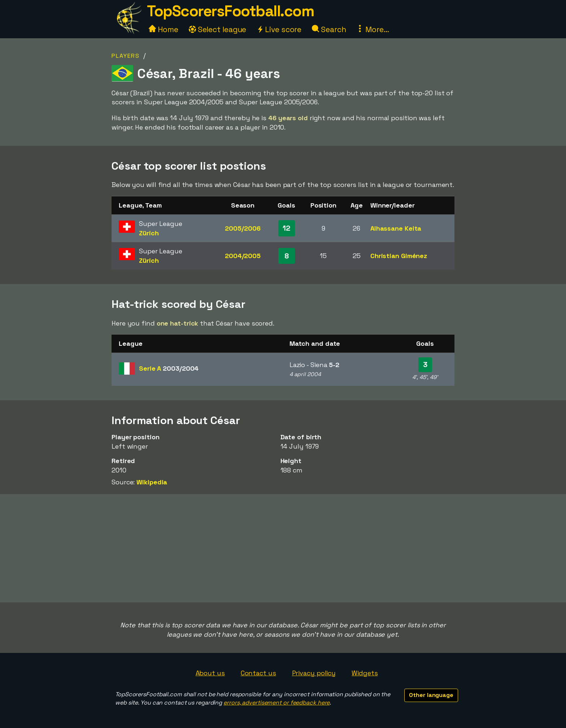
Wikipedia (152, 482)
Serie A (169, 368)
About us (210, 673)
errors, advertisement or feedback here (277, 703)
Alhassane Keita (396, 228)
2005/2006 (243, 228)
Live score (279, 29)
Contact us (258, 673)
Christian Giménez (399, 256)
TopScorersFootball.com (230, 11)
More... (373, 29)
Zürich (149, 233)
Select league (218, 29)
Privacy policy (314, 673)
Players (126, 56)
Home (164, 29)
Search (329, 29)
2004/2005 (243, 256)
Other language (431, 695)
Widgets (365, 673)
